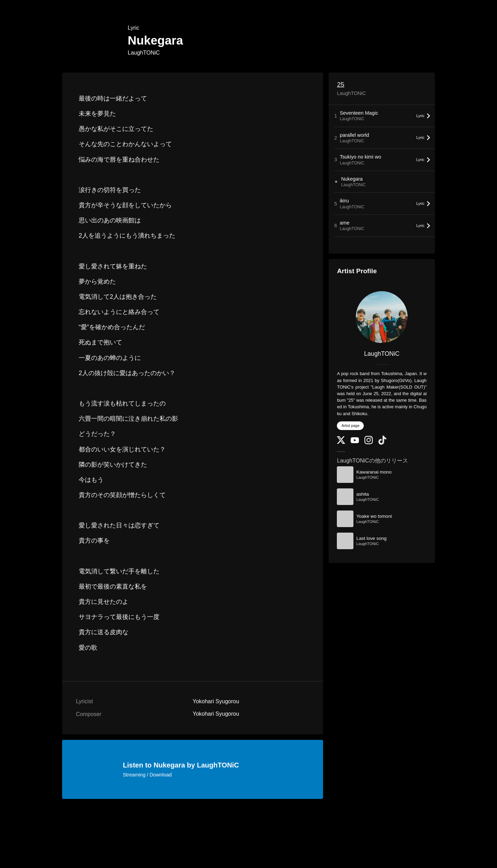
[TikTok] (382, 443)
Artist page (350, 426)
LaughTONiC (144, 53)
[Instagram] (369, 443)
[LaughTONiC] (382, 317)
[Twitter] (341, 442)
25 (340, 84)
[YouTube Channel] (355, 442)
